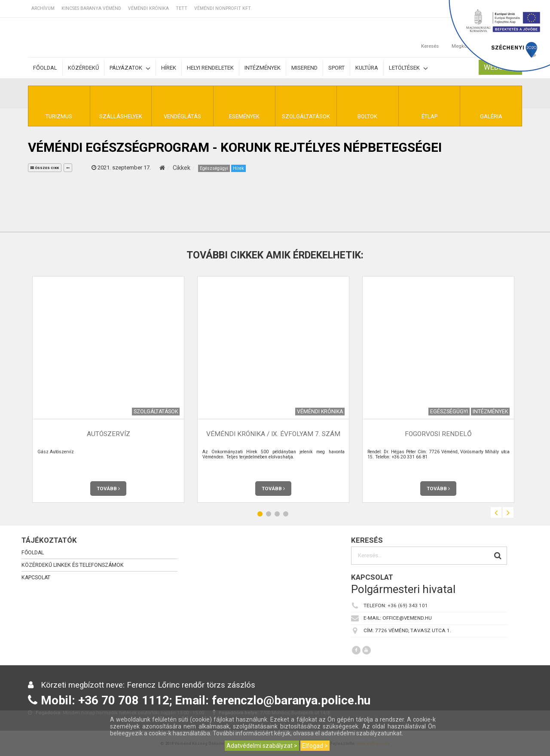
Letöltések (408, 68)
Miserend (304, 68)
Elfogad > (315, 746)
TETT (182, 8)
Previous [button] (496, 512)
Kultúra (367, 68)
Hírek (169, 68)
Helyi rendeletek (210, 68)
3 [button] (277, 514)
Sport (336, 68)
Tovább (108, 489)
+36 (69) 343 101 (408, 605)
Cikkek (182, 168)
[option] (108, 389)
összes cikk (45, 168)
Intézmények (263, 68)
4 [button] (286, 514)
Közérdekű (83, 68)
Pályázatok (130, 68)
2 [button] (269, 514)
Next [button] (508, 512)
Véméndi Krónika (148, 8)
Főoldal (45, 68)
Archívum (43, 8)
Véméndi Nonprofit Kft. (223, 8)
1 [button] (260, 514)
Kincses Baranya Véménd (91, 8)
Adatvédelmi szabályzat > (262, 746)
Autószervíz (108, 434)
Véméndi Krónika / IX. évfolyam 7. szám (273, 434)
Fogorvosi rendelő (438, 434)
